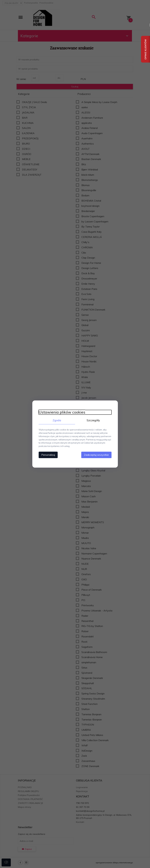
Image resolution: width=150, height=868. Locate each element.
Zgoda (57, 420)
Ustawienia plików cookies (62, 412)
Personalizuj (48, 455)
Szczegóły (93, 420)
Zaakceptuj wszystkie (96, 455)
